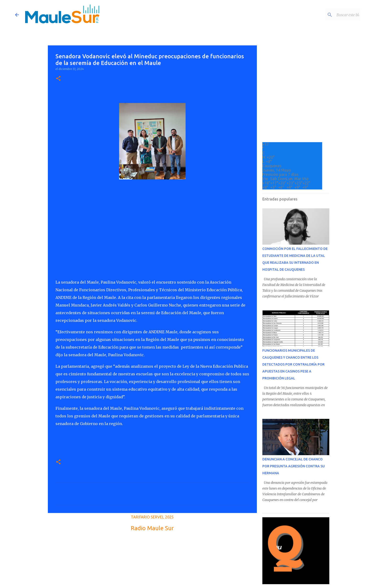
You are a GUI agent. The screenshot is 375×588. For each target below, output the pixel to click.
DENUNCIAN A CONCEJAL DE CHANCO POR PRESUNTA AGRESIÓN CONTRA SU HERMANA (294, 466)
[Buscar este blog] (336, 15)
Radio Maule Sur (152, 528)
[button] (58, 79)
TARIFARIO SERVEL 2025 (152, 517)
